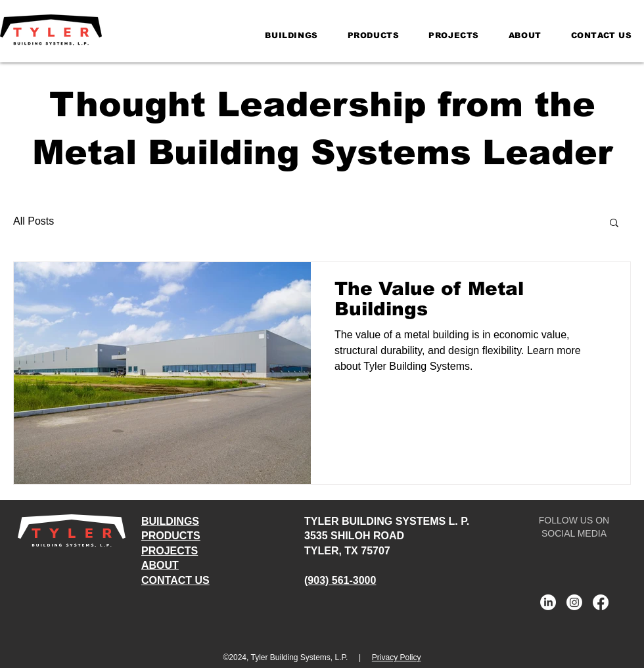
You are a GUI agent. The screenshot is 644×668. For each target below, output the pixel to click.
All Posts (34, 221)
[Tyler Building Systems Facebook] (601, 602)
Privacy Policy (397, 657)
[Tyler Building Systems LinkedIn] (548, 602)
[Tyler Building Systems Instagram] (574, 602)
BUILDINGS (170, 521)
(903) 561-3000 (340, 580)
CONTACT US (175, 580)
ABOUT (160, 565)
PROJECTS (170, 551)
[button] (614, 224)
